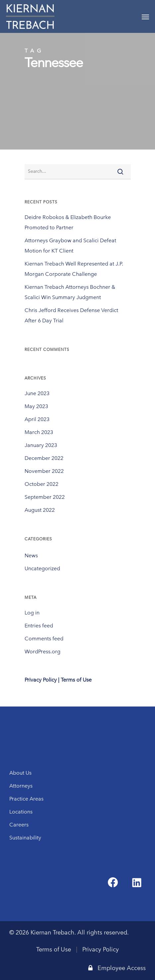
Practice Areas (26, 799)
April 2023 (37, 419)
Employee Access (117, 968)
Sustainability (25, 838)
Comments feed (44, 639)
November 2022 (44, 471)
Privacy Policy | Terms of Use (58, 680)
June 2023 (37, 393)
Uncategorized (42, 568)
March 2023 (39, 432)
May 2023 (36, 406)
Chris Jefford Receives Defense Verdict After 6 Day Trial (71, 315)
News (31, 555)
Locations (21, 812)
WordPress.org (42, 652)
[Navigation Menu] (145, 17)
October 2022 (41, 484)
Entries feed (39, 626)
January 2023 (41, 445)
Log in (32, 613)
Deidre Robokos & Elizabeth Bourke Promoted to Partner (68, 222)
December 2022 (44, 458)
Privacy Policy (101, 949)
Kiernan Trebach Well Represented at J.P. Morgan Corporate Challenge (74, 269)
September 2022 (45, 497)
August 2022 (40, 510)
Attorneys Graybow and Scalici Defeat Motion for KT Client (70, 246)
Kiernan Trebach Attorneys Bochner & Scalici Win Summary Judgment (70, 292)
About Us (20, 773)
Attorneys (21, 786)
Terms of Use (54, 949)
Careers (19, 825)
